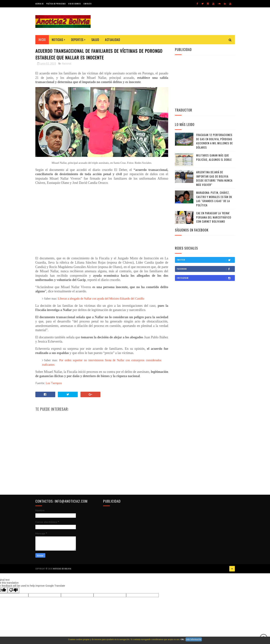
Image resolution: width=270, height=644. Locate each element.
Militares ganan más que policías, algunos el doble (214, 157)
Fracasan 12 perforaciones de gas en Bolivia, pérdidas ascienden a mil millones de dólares (214, 141)
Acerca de (40, 4)
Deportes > (78, 40)
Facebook (206, 269)
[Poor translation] (13, 590)
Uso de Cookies (74, 4)
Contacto (87, 4)
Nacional (67, 64)
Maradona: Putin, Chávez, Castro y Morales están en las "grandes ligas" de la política (214, 199)
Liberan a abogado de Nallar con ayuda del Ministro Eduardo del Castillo (101, 299)
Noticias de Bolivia (62, 569)
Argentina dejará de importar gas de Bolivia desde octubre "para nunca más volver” (214, 178)
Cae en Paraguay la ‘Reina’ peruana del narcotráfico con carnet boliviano (214, 217)
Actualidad (113, 40)
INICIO (42, 40)
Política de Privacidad (56, 4)
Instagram (206, 278)
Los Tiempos (54, 383)
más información (194, 639)
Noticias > (58, 40)
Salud (95, 40)
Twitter (206, 260)
